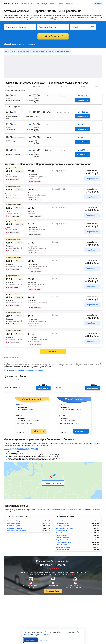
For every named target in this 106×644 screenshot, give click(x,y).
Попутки (61, 4)
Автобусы (44, 4)
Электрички (69, 4)
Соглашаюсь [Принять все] (31, 640)
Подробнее (91, 179)
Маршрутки (53, 4)
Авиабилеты (26, 4)
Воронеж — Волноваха (27, 44)
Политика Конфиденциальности (36, 635)
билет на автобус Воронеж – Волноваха (28, 370)
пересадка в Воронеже (14, 168)
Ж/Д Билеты (36, 4)
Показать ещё (53, 352)
